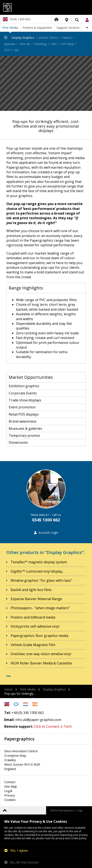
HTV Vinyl (67, 44)
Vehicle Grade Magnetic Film (33, 645)
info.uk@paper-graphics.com (38, 720)
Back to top (5, 810)
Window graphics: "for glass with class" (41, 580)
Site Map (11, 786)
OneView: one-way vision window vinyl (41, 654)
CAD (54, 44)
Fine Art (25, 44)
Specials (10, 44)
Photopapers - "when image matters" (40, 608)
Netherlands (25, 704)
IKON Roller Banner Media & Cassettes (41, 663)
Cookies (10, 800)
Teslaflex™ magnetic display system (39, 562)
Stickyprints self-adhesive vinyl (35, 626)
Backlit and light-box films (31, 590)
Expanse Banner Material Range (36, 599)
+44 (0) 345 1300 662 (28, 713)
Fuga (80, 810)
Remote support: (19, 726)
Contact (10, 782)
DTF (7, 50)
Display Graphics (23, 38)
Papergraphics (46, 7)
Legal (8, 791)
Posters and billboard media (33, 617)
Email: (9, 720)
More (87, 28)
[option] (46, 83)
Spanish (35, 704)
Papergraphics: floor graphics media (39, 636)
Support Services (68, 28)
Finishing (40, 44)
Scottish (16, 704)
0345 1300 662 (20, 19)
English (7, 704)
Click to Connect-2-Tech (53, 726)
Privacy (10, 795)
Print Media (10, 28)
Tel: (7, 713)
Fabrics (67, 38)
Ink (16, 50)
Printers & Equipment (37, 28)
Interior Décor (48, 38)
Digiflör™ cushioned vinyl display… (38, 571)
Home (56, 19)
